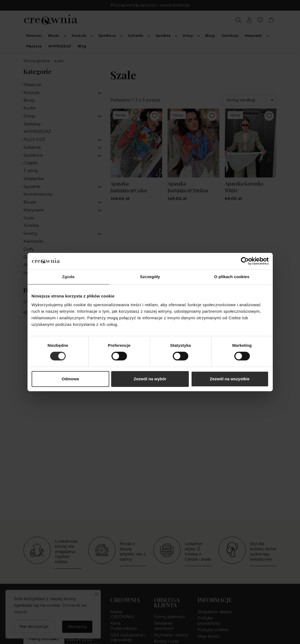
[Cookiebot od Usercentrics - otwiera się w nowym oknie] (245, 261)
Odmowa (70, 379)
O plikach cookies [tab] (232, 277)
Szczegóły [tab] (150, 277)
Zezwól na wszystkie (230, 379)
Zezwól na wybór (150, 379)
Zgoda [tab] (68, 277)
